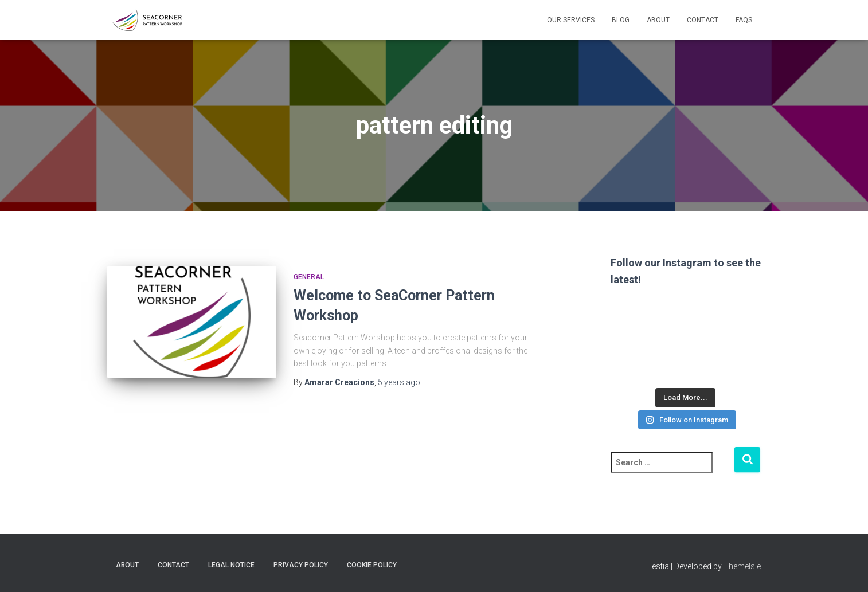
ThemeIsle (742, 566)
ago (399, 382)
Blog (621, 20)
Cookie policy (372, 565)
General (309, 277)
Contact (703, 20)
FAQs (744, 20)
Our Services (571, 20)
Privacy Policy (301, 565)
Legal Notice (231, 565)
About (658, 20)
